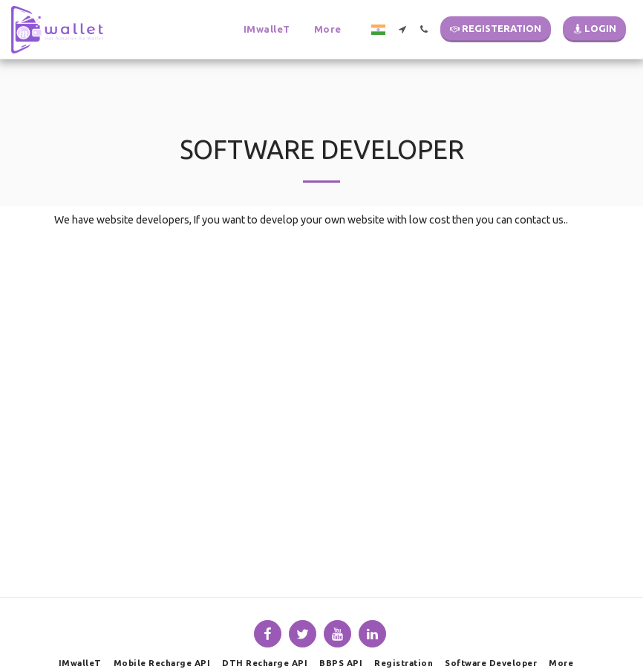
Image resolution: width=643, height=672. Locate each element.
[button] (252, 30)
